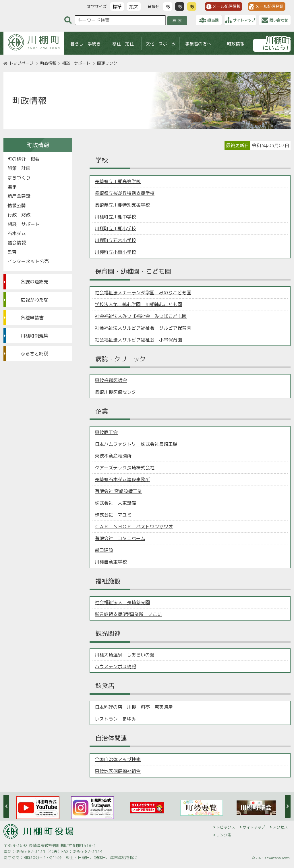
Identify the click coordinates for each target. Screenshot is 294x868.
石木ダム (17, 233)
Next (288, 806)
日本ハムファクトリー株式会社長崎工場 (136, 444)
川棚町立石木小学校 (115, 240)
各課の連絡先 (34, 282)
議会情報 (17, 243)
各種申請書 (32, 318)
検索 (178, 21)
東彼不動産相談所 (113, 456)
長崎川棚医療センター (118, 392)
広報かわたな (34, 300)
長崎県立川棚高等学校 (118, 181)
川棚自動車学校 (111, 562)
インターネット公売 (28, 261)
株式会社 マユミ (113, 515)
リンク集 (224, 835)
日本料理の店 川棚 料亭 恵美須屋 (134, 707)
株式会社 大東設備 (115, 503)
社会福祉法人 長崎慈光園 (122, 602)
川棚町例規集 (34, 336)
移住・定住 (123, 44)
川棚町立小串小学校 (115, 252)
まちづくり (19, 178)
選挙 (12, 187)
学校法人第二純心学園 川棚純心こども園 (138, 304)
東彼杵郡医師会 (111, 380)
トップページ (21, 63)
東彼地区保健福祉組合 (118, 771)
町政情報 (236, 44)
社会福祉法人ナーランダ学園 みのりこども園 (143, 293)
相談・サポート (76, 63)
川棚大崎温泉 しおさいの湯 (125, 655)
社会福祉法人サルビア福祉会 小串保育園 (138, 340)
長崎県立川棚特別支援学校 (122, 205)
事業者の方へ (198, 44)
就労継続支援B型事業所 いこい (128, 614)
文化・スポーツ (161, 44)
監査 (12, 252)
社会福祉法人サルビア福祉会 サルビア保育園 (143, 328)
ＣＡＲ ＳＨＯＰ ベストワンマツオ (134, 527)
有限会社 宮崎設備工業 (118, 491)
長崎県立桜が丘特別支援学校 (125, 193)
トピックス (226, 827)
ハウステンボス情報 (115, 667)
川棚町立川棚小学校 (115, 228)
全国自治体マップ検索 (118, 759)
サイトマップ (254, 827)
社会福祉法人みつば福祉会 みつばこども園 (141, 316)
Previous (6, 806)
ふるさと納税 (34, 354)
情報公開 (17, 206)
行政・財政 (19, 215)
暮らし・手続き (85, 44)
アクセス (280, 827)
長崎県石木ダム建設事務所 (122, 479)
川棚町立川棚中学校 (115, 217)
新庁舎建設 (19, 196)
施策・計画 (19, 168)
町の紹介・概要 (24, 159)
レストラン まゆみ (115, 719)
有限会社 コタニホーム (120, 538)
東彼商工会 (106, 432)
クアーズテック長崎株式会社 (125, 468)
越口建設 (104, 550)
